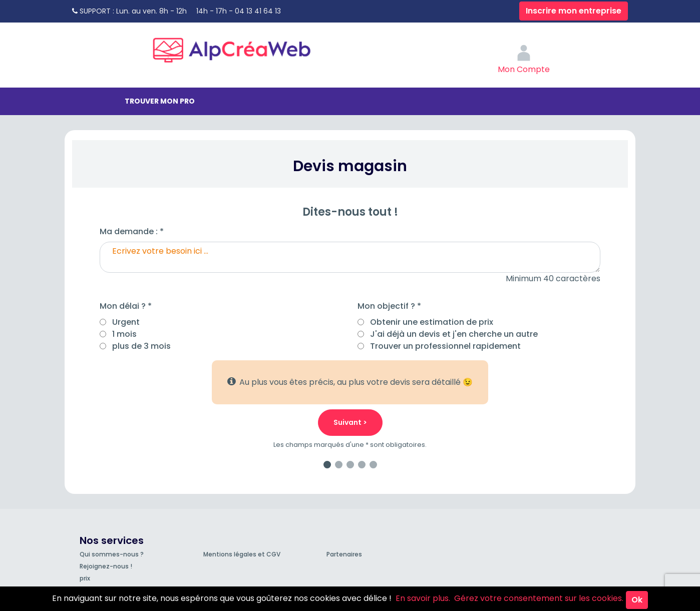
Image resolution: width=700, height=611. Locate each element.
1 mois (124, 334)
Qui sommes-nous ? (112, 554)
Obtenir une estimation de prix (432, 322)
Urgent (126, 322)
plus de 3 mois (141, 346)
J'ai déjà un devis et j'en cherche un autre (454, 334)
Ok (637, 600)
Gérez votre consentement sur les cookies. (539, 598)
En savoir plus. (423, 598)
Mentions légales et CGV (242, 554)
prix (85, 578)
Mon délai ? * (126, 306)
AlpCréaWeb (240, 48)
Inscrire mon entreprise (574, 11)
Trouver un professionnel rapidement (445, 346)
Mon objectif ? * (389, 306)
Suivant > (350, 422)
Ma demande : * (132, 231)
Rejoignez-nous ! (106, 566)
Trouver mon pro (160, 101)
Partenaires (344, 554)
